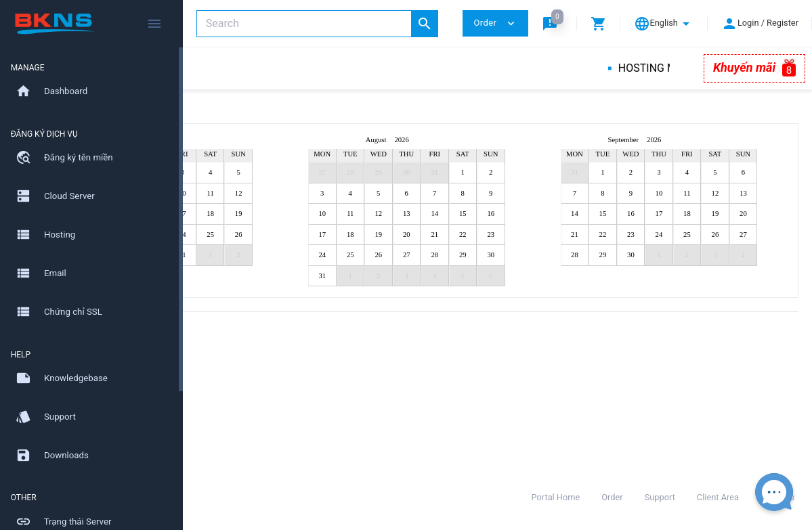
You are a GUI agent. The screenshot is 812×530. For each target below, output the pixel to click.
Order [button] (495, 23)
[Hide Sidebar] (154, 24)
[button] (553, 23)
